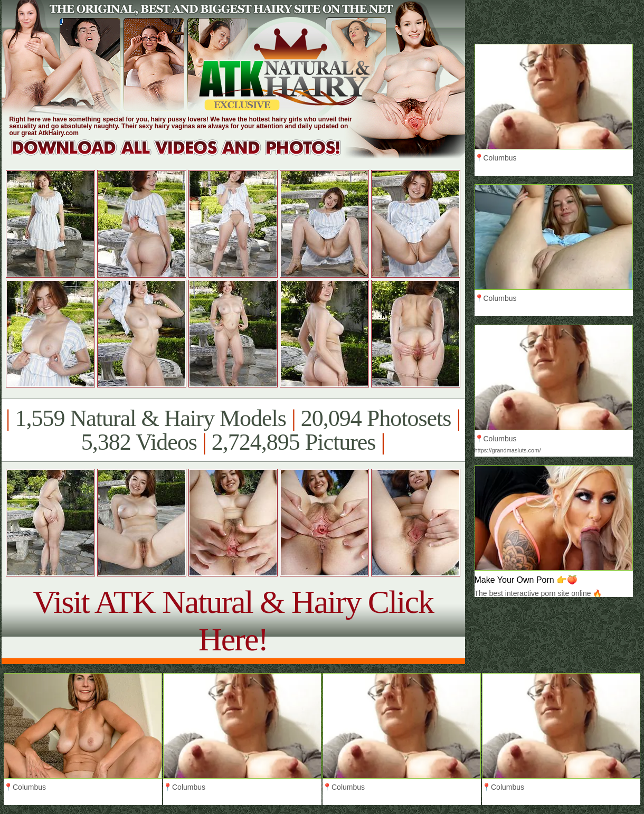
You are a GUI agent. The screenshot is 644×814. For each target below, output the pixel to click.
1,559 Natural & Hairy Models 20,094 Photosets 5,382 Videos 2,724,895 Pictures (233, 430)
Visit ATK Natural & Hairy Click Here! (233, 621)
